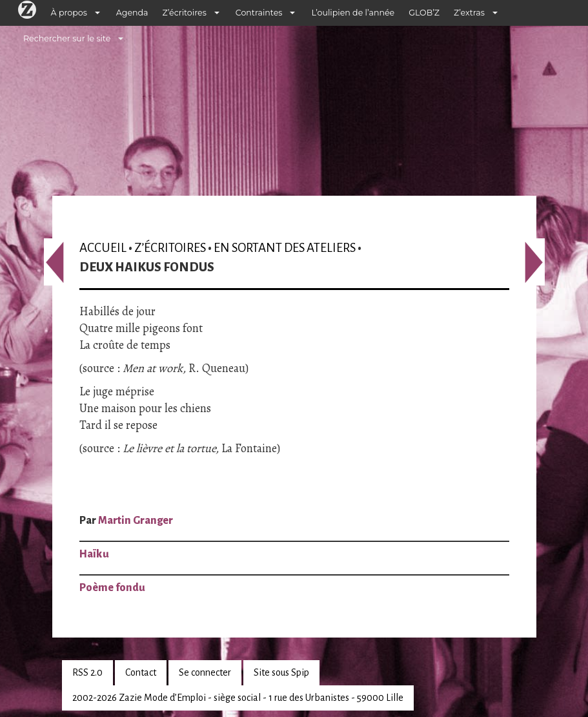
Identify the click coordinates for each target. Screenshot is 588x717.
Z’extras (469, 13)
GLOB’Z (424, 13)
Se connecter (205, 672)
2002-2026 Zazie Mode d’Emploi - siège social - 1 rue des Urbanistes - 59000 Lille (238, 698)
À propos (69, 13)
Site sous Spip (281, 672)
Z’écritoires (185, 13)
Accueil (103, 248)
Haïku (94, 554)
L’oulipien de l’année (353, 13)
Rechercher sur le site (67, 38)
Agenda (132, 13)
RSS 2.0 (87, 672)
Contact (141, 672)
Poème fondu (112, 588)
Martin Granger (136, 521)
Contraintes (259, 13)
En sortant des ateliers (285, 248)
